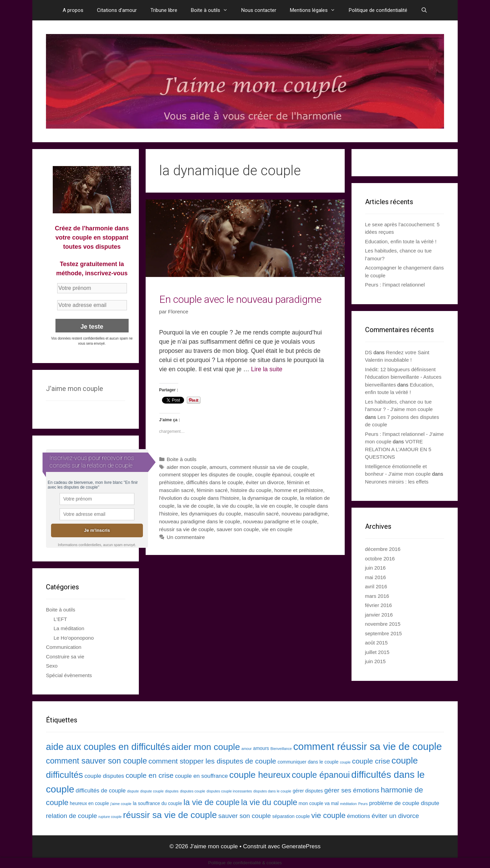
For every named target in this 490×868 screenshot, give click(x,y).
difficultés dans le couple (214, 482)
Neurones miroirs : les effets (397, 482)
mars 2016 (377, 596)
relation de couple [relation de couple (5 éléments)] (71, 816)
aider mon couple (187, 467)
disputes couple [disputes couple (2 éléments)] (193, 791)
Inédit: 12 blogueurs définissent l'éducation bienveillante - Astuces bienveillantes (403, 377)
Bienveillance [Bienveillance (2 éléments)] (281, 749)
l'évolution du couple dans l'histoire (199, 498)
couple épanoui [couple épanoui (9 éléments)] (321, 775)
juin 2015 (375, 661)
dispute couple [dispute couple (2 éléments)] (152, 791)
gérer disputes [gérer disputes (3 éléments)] (308, 791)
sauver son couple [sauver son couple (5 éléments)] (245, 816)
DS (369, 352)
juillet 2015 (377, 652)
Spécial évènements (69, 675)
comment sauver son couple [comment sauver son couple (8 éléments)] (96, 761)
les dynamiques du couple (211, 514)
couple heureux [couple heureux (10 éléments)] (260, 775)
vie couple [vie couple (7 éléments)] (329, 815)
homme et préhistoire (299, 490)
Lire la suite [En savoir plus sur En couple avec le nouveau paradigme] (267, 369)
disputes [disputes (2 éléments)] (172, 791)
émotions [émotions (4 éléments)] (359, 816)
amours (218, 467)
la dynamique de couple (269, 498)
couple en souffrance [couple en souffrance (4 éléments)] (201, 776)
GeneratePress (301, 846)
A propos (73, 10)
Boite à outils (213, 10)
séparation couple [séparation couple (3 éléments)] (291, 816)
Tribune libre (164, 10)
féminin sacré (212, 490)
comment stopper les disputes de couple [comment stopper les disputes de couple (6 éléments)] (212, 761)
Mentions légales (316, 10)
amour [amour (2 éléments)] (246, 749)
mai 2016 (376, 577)
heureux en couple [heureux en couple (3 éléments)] (89, 803)
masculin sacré (261, 514)
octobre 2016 (380, 559)
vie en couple (277, 529)
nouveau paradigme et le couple (280, 521)
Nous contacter (259, 10)
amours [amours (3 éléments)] (261, 748)
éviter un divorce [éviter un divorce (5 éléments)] (395, 816)
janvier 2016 (379, 615)
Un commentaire (186, 537)
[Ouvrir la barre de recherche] (424, 10)
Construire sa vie (65, 657)
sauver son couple (238, 529)
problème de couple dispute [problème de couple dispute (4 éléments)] (404, 803)
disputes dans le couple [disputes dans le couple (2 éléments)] (272, 791)
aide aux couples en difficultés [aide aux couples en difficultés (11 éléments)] (108, 747)
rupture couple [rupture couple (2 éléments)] (110, 817)
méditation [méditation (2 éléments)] (348, 804)
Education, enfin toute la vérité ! (401, 241)
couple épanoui (273, 474)
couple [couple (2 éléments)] (345, 762)
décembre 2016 (383, 549)
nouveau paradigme (305, 514)
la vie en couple (274, 506)
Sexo (52, 666)
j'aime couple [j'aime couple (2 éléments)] (121, 804)
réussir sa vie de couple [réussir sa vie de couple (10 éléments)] (170, 815)
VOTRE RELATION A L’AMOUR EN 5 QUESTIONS (398, 449)
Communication (64, 647)
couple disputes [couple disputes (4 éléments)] (104, 776)
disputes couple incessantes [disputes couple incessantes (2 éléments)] (229, 791)
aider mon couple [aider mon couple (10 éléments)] (206, 747)
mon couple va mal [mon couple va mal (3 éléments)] (319, 803)
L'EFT (61, 619)
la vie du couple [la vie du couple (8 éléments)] (269, 802)
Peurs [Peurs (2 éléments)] (363, 804)
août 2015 (377, 643)
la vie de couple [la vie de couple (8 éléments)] (211, 802)
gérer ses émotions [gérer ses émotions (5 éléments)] (352, 790)
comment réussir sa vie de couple (268, 467)
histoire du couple (251, 490)
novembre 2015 (383, 624)
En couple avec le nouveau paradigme (240, 299)
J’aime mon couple (75, 389)
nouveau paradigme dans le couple (200, 521)
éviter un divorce (265, 482)
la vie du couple (234, 506)
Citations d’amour (117, 10)
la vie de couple (195, 506)
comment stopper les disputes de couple (206, 474)
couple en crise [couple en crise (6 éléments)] (150, 775)
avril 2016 (376, 586)
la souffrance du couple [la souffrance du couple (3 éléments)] (157, 803)
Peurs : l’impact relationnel (395, 285)
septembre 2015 (383, 633)
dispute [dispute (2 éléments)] (133, 791)
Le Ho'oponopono (74, 638)
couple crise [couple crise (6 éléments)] (371, 761)
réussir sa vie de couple (187, 529)
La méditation (69, 628)
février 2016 (379, 605)
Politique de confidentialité (378, 10)
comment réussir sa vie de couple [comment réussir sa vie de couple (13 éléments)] (368, 746)
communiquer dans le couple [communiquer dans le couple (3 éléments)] (308, 762)
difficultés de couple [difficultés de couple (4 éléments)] (101, 791)
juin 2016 (375, 568)
